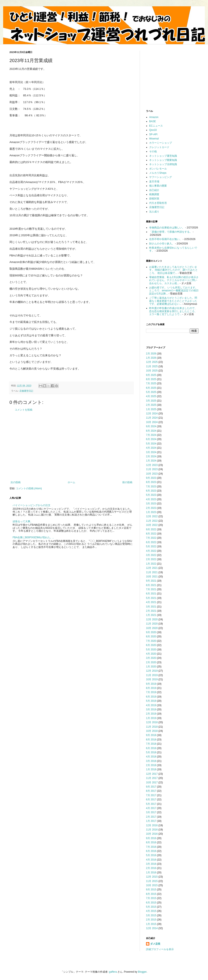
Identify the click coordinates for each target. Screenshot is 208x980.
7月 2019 (151, 692)
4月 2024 (151, 448)
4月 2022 (151, 551)
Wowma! (154, 139)
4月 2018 (151, 757)
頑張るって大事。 (23, 521)
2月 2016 (151, 868)
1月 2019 (151, 718)
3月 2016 (151, 864)
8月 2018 (151, 740)
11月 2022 (152, 521)
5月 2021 (151, 598)
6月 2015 (151, 903)
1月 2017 (151, 821)
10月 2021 (152, 577)
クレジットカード (159, 147)
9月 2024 (151, 426)
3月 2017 (151, 812)
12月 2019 (152, 671)
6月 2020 (151, 645)
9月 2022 (151, 529)
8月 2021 (151, 585)
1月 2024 (151, 461)
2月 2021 (151, 611)
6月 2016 (151, 851)
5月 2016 (151, 855)
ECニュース (156, 126)
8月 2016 (151, 842)
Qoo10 (153, 130)
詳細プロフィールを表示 (160, 949)
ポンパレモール (158, 169)
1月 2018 (151, 769)
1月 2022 (151, 564)
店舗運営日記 (26, 391)
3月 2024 (151, 452)
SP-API (153, 134)
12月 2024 (152, 414)
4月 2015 (151, 911)
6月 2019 (151, 697)
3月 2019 (151, 709)
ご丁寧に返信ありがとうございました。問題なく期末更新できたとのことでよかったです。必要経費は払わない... (173, 301)
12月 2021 (152, 568)
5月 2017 (151, 804)
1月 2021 (151, 615)
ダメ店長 (155, 944)
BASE (153, 121)
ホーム (71, 482)
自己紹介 (154, 190)
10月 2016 (152, 834)
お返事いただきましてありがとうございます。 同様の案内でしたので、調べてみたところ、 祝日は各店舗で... (173, 270)
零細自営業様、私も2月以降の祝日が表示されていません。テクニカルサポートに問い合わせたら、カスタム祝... (174, 280)
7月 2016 (151, 847)
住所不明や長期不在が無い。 (166, 239)
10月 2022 (152, 525)
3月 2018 (151, 761)
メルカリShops (158, 173)
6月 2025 (151, 388)
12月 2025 (152, 362)
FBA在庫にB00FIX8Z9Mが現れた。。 (34, 537)
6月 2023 (151, 491)
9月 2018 (151, 735)
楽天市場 (154, 182)
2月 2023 (151, 508)
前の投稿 (127, 482)
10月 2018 (152, 731)
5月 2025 (151, 392)
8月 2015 (151, 894)
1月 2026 (151, 358)
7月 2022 (151, 538)
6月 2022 (151, 542)
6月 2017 (151, 800)
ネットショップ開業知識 (163, 160)
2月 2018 (151, 765)
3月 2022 (151, 555)
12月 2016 (152, 825)
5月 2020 (151, 650)
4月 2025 (151, 396)
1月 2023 (151, 512)
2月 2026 (151, 354)
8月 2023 (151, 482)
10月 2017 (152, 782)
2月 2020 (151, 662)
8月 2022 (151, 534)
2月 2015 (151, 920)
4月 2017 (151, 808)
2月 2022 (151, 559)
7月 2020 (151, 641)
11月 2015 (152, 881)
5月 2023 (151, 495)
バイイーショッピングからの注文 (32, 505)
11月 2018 (152, 727)
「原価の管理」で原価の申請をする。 (171, 232)
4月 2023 (151, 499)
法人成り (154, 212)
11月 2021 (152, 572)
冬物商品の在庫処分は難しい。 (167, 228)
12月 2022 (152, 516)
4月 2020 (151, 654)
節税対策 (154, 199)
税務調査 (154, 194)
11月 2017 (152, 778)
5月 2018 (151, 752)
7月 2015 (151, 898)
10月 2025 (152, 371)
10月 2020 (152, 628)
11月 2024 (152, 418)
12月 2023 (152, 465)
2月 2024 (151, 456)
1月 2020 (151, 667)
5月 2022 (151, 546)
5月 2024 (151, 444)
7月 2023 (151, 487)
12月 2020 (152, 619)
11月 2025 (152, 366)
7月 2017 (151, 795)
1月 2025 (151, 409)
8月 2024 (151, 431)
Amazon (154, 117)
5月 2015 (151, 907)
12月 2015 (152, 877)
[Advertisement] (71, 446)
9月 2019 (151, 684)
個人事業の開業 (158, 186)
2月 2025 (151, 405)
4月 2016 (151, 860)
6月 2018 (151, 748)
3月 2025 (151, 401)
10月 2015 (152, 885)
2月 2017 (151, 817)
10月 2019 (152, 679)
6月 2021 (151, 594)
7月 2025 (151, 383)
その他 (153, 151)
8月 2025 (151, 379)
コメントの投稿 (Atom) (29, 488)
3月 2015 (151, 915)
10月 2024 (152, 422)
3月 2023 (151, 504)
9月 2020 (151, 632)
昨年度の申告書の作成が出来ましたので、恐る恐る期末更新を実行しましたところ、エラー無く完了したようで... (173, 311)
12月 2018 (152, 722)
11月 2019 (152, 675)
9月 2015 (151, 890)
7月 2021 (151, 589)
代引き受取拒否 (158, 203)
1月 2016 (151, 873)
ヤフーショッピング (161, 177)
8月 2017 (151, 791)
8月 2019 (151, 688)
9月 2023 (151, 478)
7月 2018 (151, 744)
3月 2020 (151, 658)
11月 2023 (152, 469)
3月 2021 (151, 607)
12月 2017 (152, 774)
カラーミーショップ (161, 143)
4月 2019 (151, 705)
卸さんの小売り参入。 (162, 244)
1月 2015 (151, 924)
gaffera (113, 972)
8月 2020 (151, 637)
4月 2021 (151, 602)
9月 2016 (151, 838)
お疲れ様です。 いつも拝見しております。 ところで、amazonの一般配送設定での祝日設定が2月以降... (174, 291)
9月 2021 (151, 581)
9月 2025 (151, 375)
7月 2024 (151, 435)
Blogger (142, 972)
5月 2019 (151, 701)
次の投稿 (16, 482)
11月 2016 (152, 830)
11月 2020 (152, 624)
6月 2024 (151, 439)
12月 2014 (152, 928)
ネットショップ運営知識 (163, 156)
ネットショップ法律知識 (163, 164)
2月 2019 (151, 714)
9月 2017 (151, 787)
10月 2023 (152, 474)
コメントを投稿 (24, 410)
